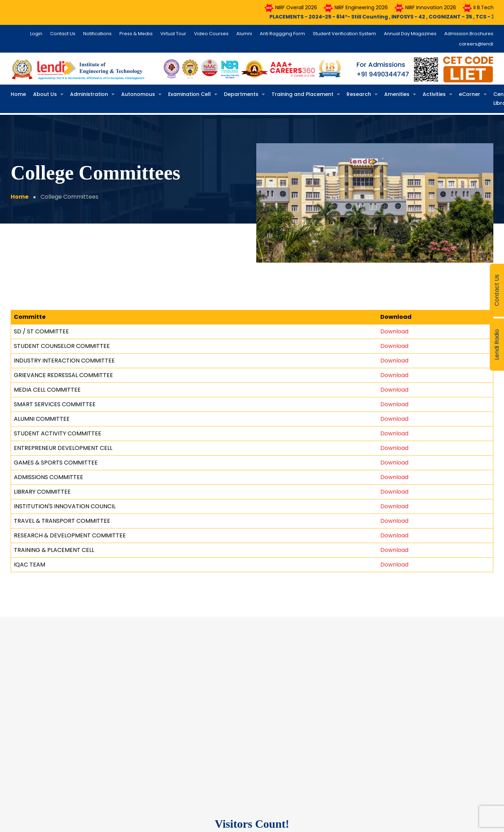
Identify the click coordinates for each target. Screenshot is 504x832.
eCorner (470, 94)
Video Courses (211, 34)
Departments (241, 94)
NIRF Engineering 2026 (368, 7)
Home (18, 94)
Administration (89, 94)
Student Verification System (344, 34)
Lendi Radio (497, 345)
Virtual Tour (173, 34)
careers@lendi (476, 44)
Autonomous (138, 94)
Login (36, 34)
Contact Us (497, 290)
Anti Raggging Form (282, 34)
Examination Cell (189, 94)
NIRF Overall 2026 (303, 7)
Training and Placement (302, 94)
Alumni (244, 34)
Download (394, 331)
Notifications (97, 34)
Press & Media (136, 34)
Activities (434, 94)
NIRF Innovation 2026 (437, 7)
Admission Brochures (469, 34)
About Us (45, 94)
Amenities (397, 94)
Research (359, 94)
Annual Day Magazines (410, 34)
